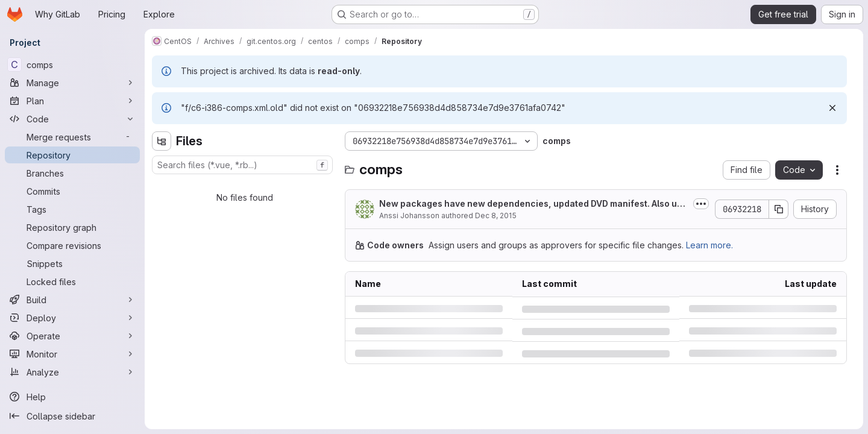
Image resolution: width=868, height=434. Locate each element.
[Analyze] (72, 372)
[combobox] (242, 165)
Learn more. (709, 245)
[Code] (72, 119)
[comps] (72, 64)
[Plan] (72, 101)
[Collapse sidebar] (72, 416)
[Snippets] (72, 263)
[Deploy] (72, 318)
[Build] (72, 300)
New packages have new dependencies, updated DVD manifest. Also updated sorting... (533, 204)
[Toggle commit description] (701, 204)
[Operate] (72, 336)
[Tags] (72, 209)
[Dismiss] (832, 108)
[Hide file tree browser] (162, 141)
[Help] (72, 397)
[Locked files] (72, 281)
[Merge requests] (72, 137)
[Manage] (72, 83)
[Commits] (72, 191)
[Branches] (72, 173)
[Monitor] (72, 354)
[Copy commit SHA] (779, 209)
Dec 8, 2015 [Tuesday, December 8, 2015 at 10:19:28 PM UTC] (496, 215)
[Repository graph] (72, 227)
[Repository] (72, 155)
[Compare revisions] (72, 245)
